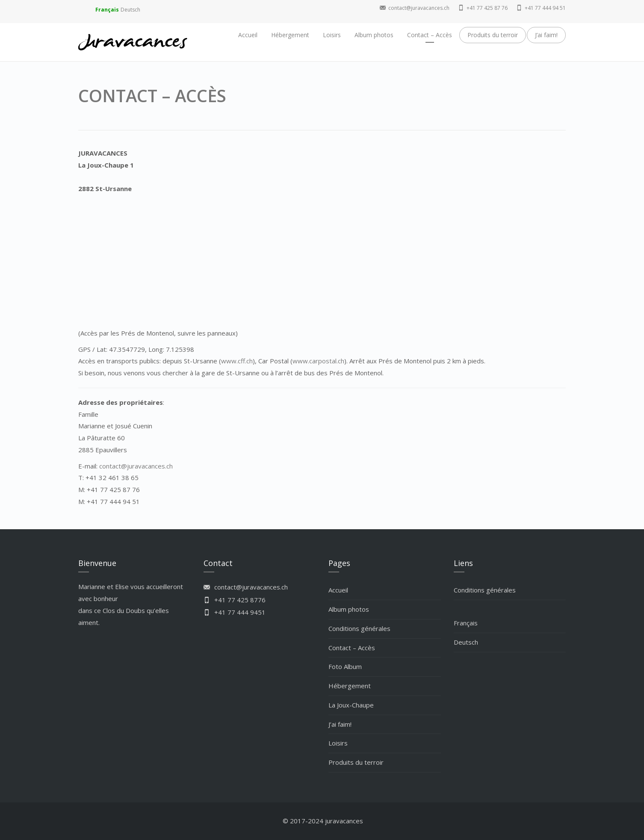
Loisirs (332, 35)
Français (107, 10)
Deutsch (130, 10)
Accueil (248, 35)
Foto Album (345, 666)
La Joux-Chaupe (351, 705)
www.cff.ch (237, 361)
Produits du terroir (493, 35)
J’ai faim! (546, 35)
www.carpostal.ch (318, 361)
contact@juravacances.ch (136, 466)
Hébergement (290, 35)
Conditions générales (359, 628)
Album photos (374, 35)
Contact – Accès (430, 35)
